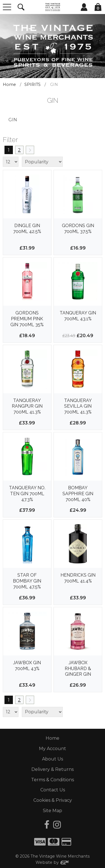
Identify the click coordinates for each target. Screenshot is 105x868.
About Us (53, 759)
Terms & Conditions (53, 780)
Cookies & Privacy (53, 800)
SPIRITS (32, 84)
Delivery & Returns (53, 769)
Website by (52, 862)
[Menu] (7, 7)
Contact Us (53, 790)
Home (9, 84)
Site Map (53, 811)
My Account (53, 749)
